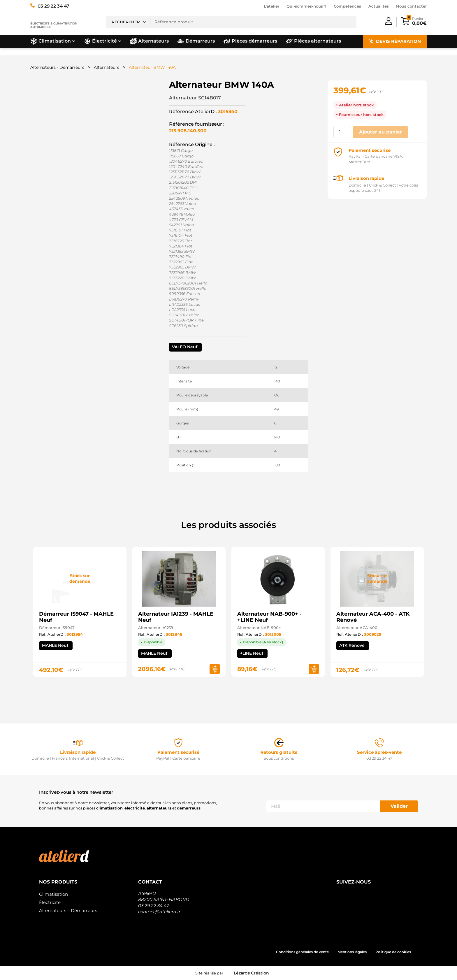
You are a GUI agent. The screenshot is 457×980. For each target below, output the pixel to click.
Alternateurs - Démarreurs (57, 67)
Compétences (347, 6)
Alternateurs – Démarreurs (68, 910)
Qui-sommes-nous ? (306, 6)
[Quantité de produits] (342, 132)
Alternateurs (107, 67)
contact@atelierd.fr (159, 912)
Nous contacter (411, 6)
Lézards (251, 973)
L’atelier (271, 6)
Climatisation (53, 894)
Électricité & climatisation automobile (54, 25)
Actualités (379, 6)
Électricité (50, 902)
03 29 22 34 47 (154, 906)
